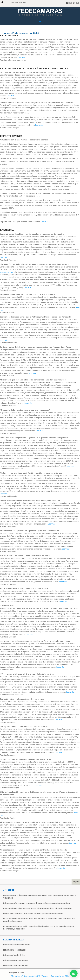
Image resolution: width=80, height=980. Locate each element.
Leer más (21, 57)
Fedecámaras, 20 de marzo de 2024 (16, 966)
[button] (74, 973)
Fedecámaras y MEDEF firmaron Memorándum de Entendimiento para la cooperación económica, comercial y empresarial (40, 897)
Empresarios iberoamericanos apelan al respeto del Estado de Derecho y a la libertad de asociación (37, 908)
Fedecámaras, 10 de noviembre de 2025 (17, 945)
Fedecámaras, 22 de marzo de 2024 (16, 960)
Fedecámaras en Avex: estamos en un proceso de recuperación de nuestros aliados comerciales (37, 903)
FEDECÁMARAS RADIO (16, 2)
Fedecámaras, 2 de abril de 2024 (14, 950)
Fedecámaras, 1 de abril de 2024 (14, 955)
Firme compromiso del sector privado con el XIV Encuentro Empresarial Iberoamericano (33, 914)
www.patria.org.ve (7, 272)
